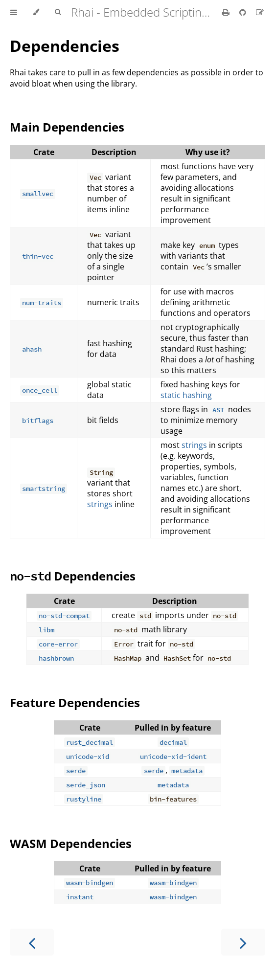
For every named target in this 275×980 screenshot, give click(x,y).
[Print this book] (227, 12)
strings (100, 504)
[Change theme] (36, 12)
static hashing (186, 395)
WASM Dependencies (71, 843)
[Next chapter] (243, 942)
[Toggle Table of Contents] (14, 12)
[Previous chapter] (32, 942)
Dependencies (65, 46)
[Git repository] (244, 12)
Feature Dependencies (75, 702)
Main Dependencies (67, 127)
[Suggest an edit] (260, 12)
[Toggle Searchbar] (58, 12)
